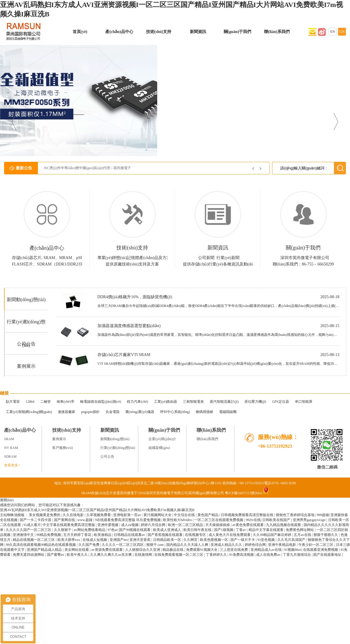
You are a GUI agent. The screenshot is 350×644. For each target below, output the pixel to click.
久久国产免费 (89, 545)
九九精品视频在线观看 (284, 525)
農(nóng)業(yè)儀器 (140, 412)
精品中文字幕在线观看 (266, 530)
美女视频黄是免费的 (45, 515)
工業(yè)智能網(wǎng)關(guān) (29, 412)
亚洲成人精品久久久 (227, 545)
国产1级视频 (224, 530)
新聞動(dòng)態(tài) (26, 300)
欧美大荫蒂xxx (69, 540)
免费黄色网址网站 (300, 530)
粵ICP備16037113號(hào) (244, 493)
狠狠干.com (156, 545)
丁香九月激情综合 (297, 555)
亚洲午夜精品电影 (282, 545)
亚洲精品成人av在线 (267, 550)
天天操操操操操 (218, 525)
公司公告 (26, 344)
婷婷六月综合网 (154, 525)
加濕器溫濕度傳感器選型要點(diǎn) (129, 326)
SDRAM (10, 456)
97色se (113, 530)
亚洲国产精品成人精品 (45, 550)
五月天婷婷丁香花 (78, 535)
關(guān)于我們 (238, 32)
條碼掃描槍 (204, 412)
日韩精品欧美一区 (168, 540)
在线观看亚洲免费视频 (321, 550)
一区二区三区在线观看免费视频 (219, 520)
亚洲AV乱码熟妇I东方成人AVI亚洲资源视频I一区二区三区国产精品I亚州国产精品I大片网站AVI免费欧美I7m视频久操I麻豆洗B (97, 510)
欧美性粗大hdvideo (178, 520)
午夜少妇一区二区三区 (316, 545)
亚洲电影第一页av (127, 515)
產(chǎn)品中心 (119, 32)
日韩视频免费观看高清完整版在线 (247, 515)
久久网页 (191, 540)
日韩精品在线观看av (130, 535)
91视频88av (293, 550)
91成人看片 (32, 525)
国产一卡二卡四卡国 (36, 520)
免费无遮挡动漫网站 (29, 555)
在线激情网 (144, 555)
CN (342, 32)
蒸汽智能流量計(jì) (224, 402)
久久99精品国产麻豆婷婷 (273, 535)
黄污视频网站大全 (158, 515)
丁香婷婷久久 (217, 555)
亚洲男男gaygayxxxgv (310, 520)
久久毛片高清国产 (292, 540)
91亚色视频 (266, 540)
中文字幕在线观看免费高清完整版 (69, 525)
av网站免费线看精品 (90, 530)
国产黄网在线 (65, 520)
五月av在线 (303, 535)
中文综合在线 (185, 515)
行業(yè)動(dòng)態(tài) (118, 448)
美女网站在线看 (77, 550)
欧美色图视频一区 (215, 540)
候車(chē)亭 (65, 402)
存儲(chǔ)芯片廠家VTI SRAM (124, 355)
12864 (30, 402)
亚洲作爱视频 (108, 525)
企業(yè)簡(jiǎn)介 (162, 439)
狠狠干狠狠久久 (326, 535)
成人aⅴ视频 (130, 525)
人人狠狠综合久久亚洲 (143, 550)
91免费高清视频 (242, 555)
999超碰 (323, 515)
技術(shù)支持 (159, 32)
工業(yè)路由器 (166, 402)
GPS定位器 (281, 402)
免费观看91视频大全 (202, 550)
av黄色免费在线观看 (249, 525)
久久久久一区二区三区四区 (123, 545)
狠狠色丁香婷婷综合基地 (296, 515)
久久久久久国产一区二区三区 (29, 530)
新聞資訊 (198, 32)
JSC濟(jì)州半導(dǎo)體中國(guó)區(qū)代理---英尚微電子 (87, 168)
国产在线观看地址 (328, 555)
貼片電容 (13, 402)
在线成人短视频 (95, 540)
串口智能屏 (304, 402)
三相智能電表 (193, 402)
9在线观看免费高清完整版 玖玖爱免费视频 (128, 520)
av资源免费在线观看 (107, 550)
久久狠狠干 (63, 530)
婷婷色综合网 (256, 545)
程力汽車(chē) (138, 402)
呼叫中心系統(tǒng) (175, 412)
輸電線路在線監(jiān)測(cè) (101, 402)
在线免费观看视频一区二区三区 (179, 555)
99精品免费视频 (49, 535)
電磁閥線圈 (228, 412)
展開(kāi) (7, 500)
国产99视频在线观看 (135, 530)
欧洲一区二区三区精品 (186, 525)
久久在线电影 (74, 515)
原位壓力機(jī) (255, 402)
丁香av (241, 530)
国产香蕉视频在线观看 (166, 535)
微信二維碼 (327, 467)
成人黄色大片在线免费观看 (230, 535)
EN (333, 32)
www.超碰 (85, 520)
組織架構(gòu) (159, 448)
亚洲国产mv (119, 540)
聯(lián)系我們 (277, 32)
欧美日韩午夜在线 (198, 530)
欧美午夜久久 (78, 555)
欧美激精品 (103, 535)
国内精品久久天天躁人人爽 (188, 545)
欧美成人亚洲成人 (168, 530)
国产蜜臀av (56, 555)
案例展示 (26, 366)
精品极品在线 (173, 550)
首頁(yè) (80, 32)
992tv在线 (253, 520)
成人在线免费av (269, 555)
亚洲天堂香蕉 (140, 540)
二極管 (45, 402)
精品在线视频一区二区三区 (34, 540)
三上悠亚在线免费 (234, 550)
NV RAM (11, 448)
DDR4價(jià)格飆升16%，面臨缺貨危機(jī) (135, 297)
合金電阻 (113, 412)
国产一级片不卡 (243, 540)
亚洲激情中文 (24, 535)
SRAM (9, 439)
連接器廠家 (66, 412)
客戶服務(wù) (63, 448)
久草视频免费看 (99, 515)
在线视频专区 (196, 535)
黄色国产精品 (208, 515)
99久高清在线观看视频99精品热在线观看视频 (41, 545)
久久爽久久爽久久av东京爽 (111, 555)
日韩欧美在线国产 (277, 520)
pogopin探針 (90, 412)
